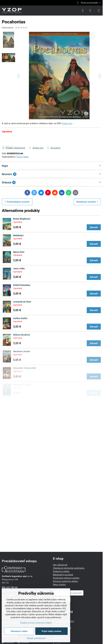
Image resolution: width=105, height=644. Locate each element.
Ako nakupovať (60, 565)
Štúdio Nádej (23, 157)
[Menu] (99, 11)
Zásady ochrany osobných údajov (36, 623)
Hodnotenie (7, 28)
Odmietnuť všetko (19, 631)
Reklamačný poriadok (63, 575)
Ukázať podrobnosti (36, 638)
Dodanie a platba (61, 571)
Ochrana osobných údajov (65, 581)
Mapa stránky (59, 584)
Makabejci (18, 235)
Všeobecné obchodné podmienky (69, 568)
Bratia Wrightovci (22, 219)
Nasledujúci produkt (87, 202)
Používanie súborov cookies (66, 578)
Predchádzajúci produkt (17, 202)
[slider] (21, 28)
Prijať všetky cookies (51, 631)
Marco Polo (19, 252)
